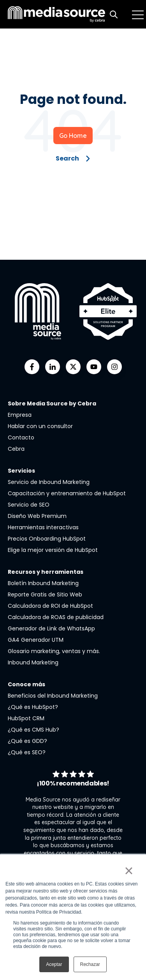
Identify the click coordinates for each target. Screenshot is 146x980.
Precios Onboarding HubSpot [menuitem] (47, 539)
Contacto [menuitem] (21, 437)
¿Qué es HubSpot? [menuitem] (33, 707)
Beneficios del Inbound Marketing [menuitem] (53, 696)
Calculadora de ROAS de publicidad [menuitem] (56, 617)
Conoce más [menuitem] (26, 684)
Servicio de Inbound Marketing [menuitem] (49, 482)
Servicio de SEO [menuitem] (29, 505)
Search (73, 158)
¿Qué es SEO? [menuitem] (27, 752)
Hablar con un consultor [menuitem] (40, 426)
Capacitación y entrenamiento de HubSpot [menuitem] (67, 493)
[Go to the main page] (56, 14)
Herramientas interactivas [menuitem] (43, 527)
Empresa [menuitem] (20, 415)
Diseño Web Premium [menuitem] (37, 516)
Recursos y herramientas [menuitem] (46, 572)
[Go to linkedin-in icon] (53, 367)
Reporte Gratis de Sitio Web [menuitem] (45, 594)
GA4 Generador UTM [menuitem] (36, 640)
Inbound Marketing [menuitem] (33, 662)
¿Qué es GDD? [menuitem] (27, 741)
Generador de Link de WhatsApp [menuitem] (51, 628)
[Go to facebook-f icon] (32, 367)
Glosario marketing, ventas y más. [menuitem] (54, 651)
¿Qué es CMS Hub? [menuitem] (33, 730)
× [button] (129, 871)
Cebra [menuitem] (16, 449)
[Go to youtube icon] (94, 367)
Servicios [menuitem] (21, 471)
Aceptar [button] (54, 964)
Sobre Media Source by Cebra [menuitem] (52, 403)
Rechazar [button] (90, 964)
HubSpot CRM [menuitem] (26, 718)
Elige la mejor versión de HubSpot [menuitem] (53, 550)
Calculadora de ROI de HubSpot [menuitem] (50, 606)
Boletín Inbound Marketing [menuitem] (43, 583)
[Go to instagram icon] (114, 367)
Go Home (73, 136)
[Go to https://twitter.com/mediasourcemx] (73, 367)
